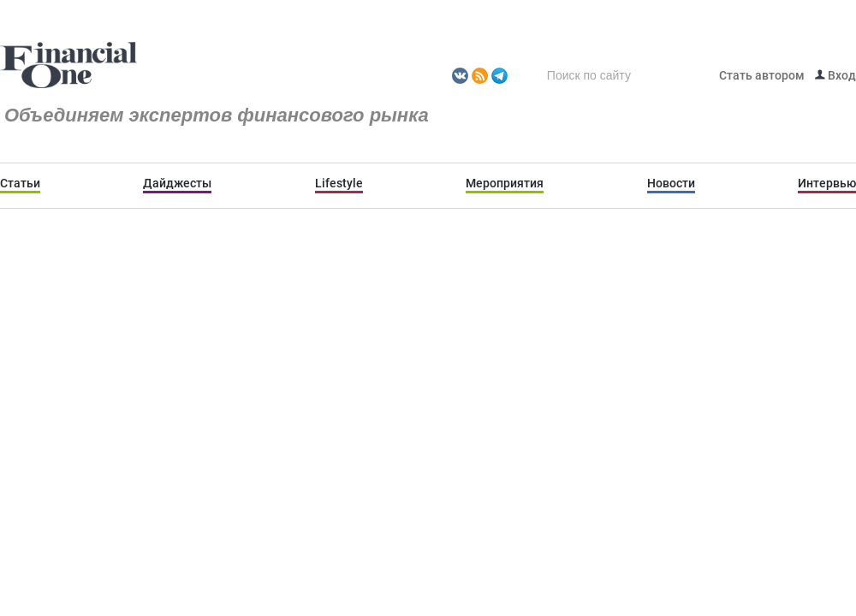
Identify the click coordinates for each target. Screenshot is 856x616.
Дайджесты (177, 183)
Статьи (20, 183)
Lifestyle (339, 183)
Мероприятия (505, 183)
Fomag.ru (68, 66)
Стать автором (762, 75)
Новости (671, 183)
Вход (835, 75)
